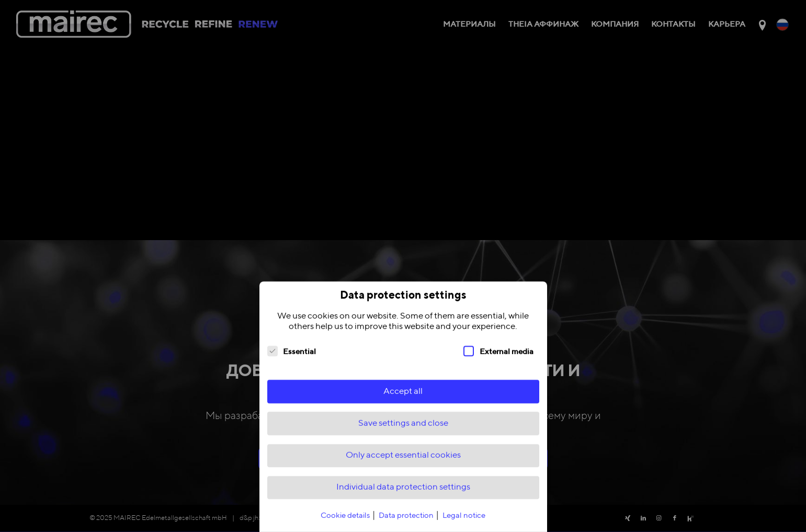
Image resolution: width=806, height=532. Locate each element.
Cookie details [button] (346, 522)
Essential (292, 357)
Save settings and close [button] (403, 430)
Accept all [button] (403, 397)
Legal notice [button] (464, 522)
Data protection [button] (407, 522)
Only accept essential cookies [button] (403, 462)
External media (498, 357)
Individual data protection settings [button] (403, 494)
